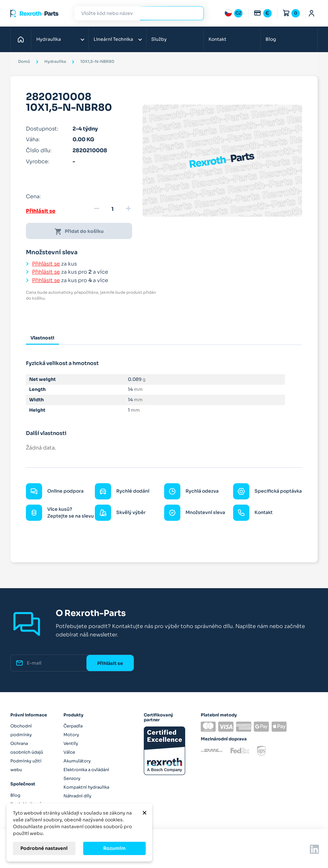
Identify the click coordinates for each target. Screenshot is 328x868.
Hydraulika (49, 39)
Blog (271, 39)
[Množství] (112, 209)
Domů (23, 39)
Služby (159, 39)
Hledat (195, 13)
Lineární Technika (113, 39)
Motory (71, 735)
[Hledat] (134, 13)
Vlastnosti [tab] (42, 338)
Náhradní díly (77, 796)
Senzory (72, 778)
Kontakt (217, 39)
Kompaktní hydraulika (86, 787)
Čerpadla (73, 726)
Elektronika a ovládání (86, 770)
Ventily (71, 743)
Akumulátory (77, 761)
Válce (69, 752)
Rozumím (114, 848)
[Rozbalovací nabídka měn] (263, 13)
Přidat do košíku (79, 232)
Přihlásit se (41, 211)
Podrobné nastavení (44, 848)
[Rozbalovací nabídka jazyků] (233, 13)
